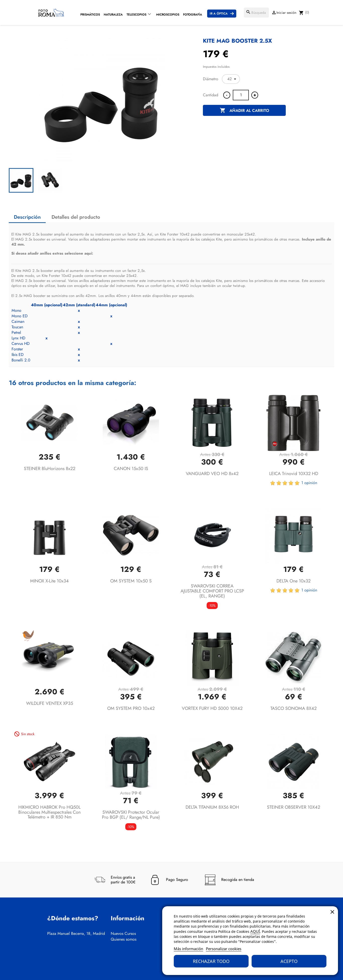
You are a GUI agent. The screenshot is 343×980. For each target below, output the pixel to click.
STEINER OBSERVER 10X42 (294, 807)
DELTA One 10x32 (294, 581)
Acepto (289, 961)
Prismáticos (90, 15)
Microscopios (168, 15)
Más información (188, 949)
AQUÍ (255, 931)
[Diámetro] (231, 79)
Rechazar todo (211, 961)
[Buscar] (256, 13)
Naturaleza (113, 15)
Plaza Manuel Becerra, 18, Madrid (76, 934)
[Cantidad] (241, 95)
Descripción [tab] (27, 217)
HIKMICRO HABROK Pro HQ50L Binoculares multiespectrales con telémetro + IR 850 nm (49, 812)
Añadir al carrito (244, 111)
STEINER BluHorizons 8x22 (50, 469)
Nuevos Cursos (123, 934)
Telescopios (136, 15)
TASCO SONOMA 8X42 (294, 708)
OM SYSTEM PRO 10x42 (131, 708)
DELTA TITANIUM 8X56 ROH (212, 807)
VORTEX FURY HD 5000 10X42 (212, 708)
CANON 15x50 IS (131, 469)
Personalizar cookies (224, 949)
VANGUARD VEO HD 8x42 (212, 474)
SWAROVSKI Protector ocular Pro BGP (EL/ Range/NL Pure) (131, 815)
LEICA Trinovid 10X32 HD (294, 474)
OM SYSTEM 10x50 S (131, 581)
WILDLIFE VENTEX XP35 (50, 703)
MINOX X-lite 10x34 (49, 581)
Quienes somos (124, 939)
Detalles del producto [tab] (76, 217)
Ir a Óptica (219, 14)
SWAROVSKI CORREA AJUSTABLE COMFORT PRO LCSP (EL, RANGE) (212, 591)
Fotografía (193, 15)
